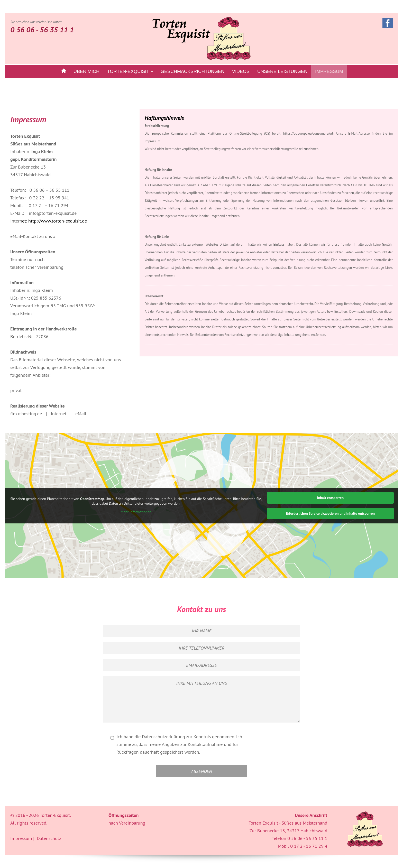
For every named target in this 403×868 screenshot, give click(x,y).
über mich (86, 71)
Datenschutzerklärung (163, 737)
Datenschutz (49, 838)
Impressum (329, 71)
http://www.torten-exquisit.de (58, 221)
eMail (81, 414)
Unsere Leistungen (282, 71)
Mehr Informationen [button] (136, 512)
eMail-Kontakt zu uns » (33, 236)
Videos (241, 71)
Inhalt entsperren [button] (331, 498)
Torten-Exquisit (130, 71)
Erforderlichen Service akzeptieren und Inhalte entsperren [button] (330, 513)
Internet (59, 414)
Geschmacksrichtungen (193, 71)
